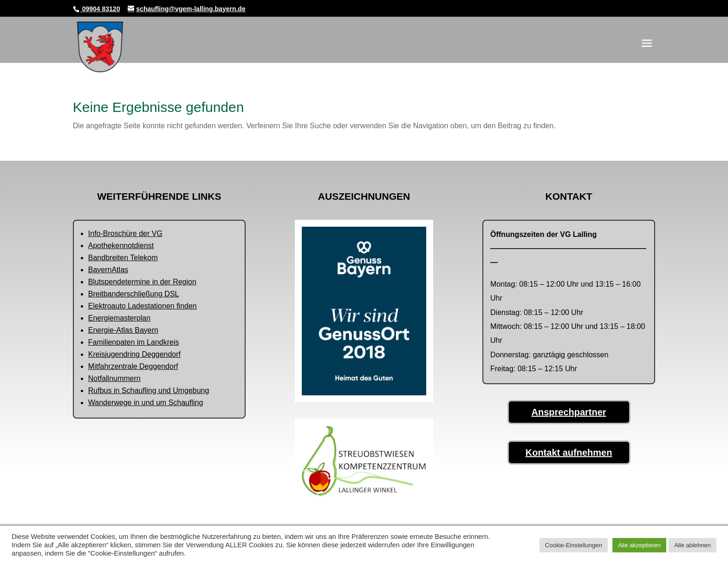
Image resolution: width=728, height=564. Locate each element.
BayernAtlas (108, 270)
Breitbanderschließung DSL (134, 294)
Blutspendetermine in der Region (142, 282)
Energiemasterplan (119, 318)
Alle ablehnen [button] (692, 545)
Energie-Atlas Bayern (123, 330)
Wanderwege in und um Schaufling (146, 403)
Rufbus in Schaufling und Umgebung (149, 390)
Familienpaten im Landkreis (134, 342)
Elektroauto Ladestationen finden (143, 306)
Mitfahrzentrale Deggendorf (133, 366)
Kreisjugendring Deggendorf (134, 354)
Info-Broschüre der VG (125, 233)
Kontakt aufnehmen (569, 453)
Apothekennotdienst (121, 246)
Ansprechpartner (569, 412)
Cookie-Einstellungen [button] (574, 545)
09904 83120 (100, 9)
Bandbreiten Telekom (123, 258)
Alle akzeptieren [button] (640, 545)
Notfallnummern (114, 378)
